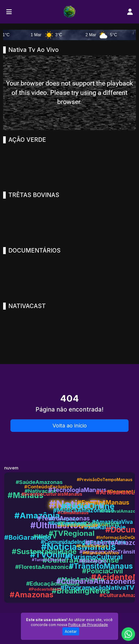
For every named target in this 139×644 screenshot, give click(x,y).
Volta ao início (70, 426)
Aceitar (71, 631)
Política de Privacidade (88, 625)
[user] (130, 12)
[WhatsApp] (128, 634)
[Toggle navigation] (9, 12)
